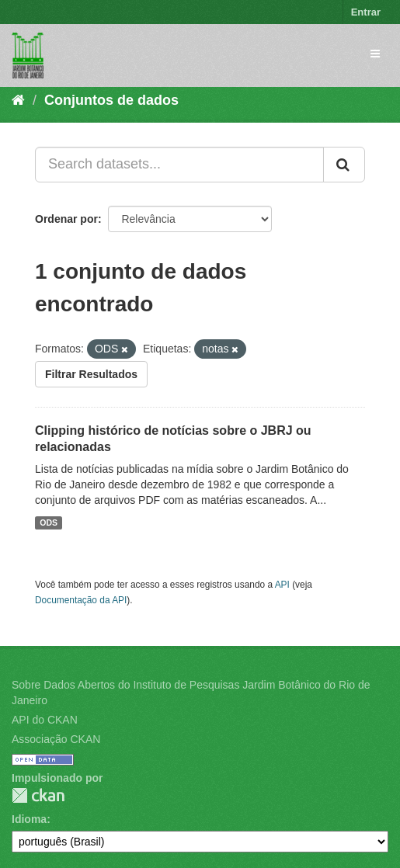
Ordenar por (66, 219)
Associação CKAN (56, 739)
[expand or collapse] (375, 54)
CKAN (38, 795)
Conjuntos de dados (111, 100)
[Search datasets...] (179, 165)
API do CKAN (45, 720)
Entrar (366, 12)
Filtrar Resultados (91, 374)
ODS (49, 523)
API (282, 585)
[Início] (18, 100)
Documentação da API (81, 600)
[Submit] (344, 165)
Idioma (29, 819)
